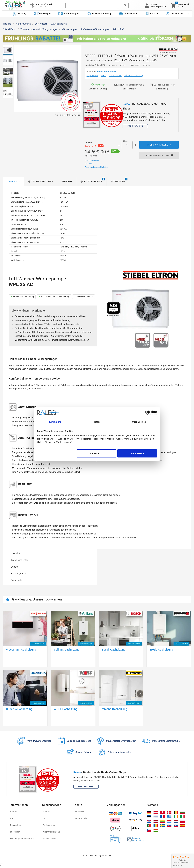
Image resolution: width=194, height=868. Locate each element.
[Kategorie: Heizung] (19, 14)
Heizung (7, 24)
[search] (94, 5)
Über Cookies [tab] (139, 422)
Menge (126, 141)
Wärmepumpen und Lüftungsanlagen (39, 29)
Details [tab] (97, 422)
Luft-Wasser (41, 24)
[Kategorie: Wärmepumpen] (69, 14)
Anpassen (97, 453)
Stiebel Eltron (10, 29)
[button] (155, 5)
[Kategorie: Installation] (174, 14)
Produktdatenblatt (92, 160)
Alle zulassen (137, 453)
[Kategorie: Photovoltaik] (128, 14)
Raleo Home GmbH (107, 72)
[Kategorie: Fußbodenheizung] (99, 14)
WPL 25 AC (119, 29)
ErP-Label (89, 164)
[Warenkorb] (180, 5)
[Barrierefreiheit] (41, 5)
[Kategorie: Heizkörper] (42, 14)
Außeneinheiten (59, 24)
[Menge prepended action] (119, 145)
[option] (50, 553)
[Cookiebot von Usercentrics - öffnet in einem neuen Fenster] (145, 413)
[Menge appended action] (135, 145)
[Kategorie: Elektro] (151, 14)
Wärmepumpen (23, 24)
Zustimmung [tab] (55, 422)
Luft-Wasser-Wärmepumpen (95, 29)
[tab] (14, 181)
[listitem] (24, 812)
